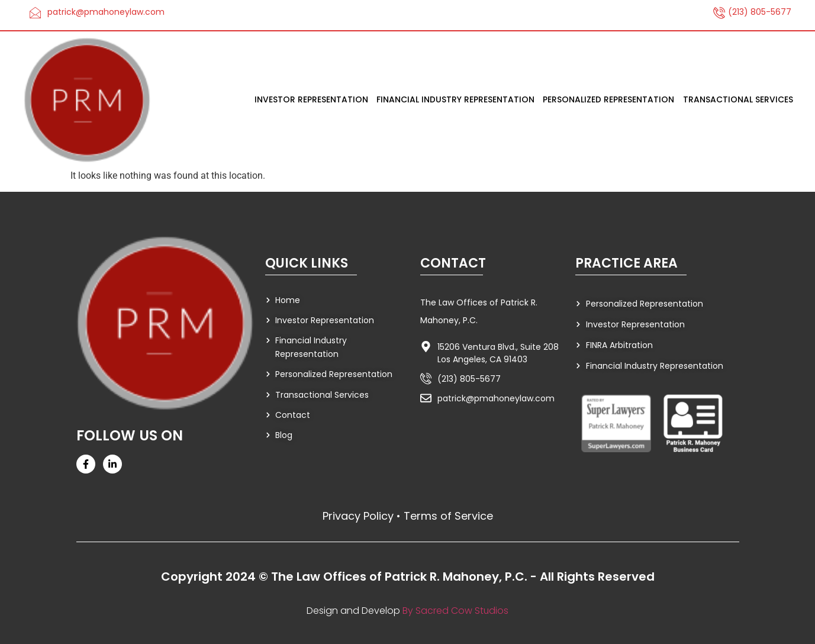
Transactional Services (738, 100)
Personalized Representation (609, 100)
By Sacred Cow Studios (456, 611)
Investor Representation (312, 100)
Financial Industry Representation (456, 100)
